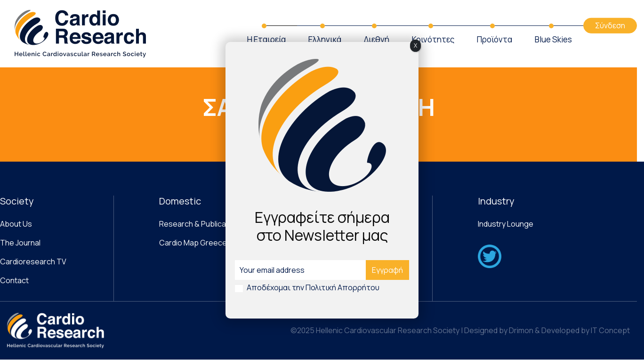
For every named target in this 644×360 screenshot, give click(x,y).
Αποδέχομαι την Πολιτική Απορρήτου (313, 287)
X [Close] (415, 45)
